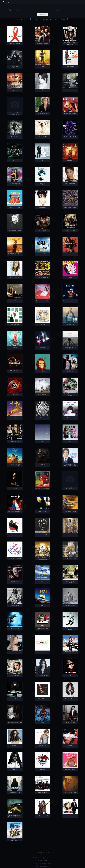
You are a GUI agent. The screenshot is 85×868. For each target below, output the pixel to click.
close (83, 2)
